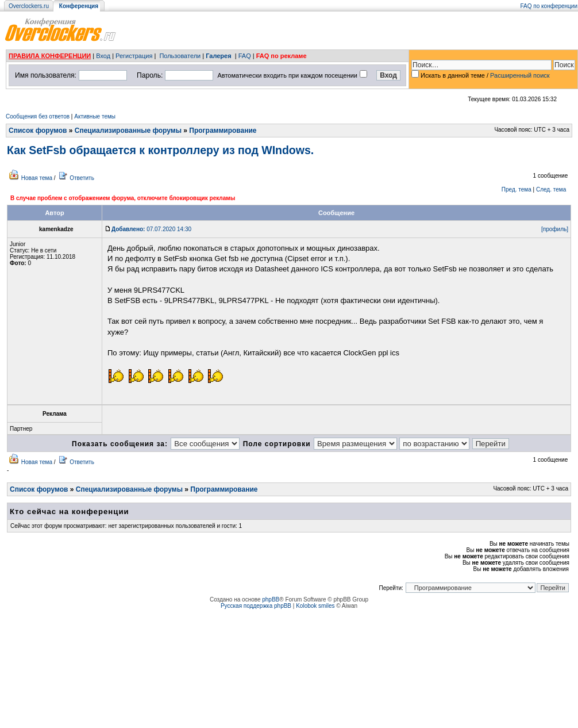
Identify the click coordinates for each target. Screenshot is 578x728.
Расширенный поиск (520, 75)
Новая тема (37, 178)
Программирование (223, 131)
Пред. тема (517, 189)
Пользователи (180, 56)
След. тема (551, 189)
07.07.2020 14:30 (151, 229)
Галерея (218, 56)
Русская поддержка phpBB (256, 606)
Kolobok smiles (315, 606)
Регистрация (134, 56)
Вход (103, 56)
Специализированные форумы (128, 131)
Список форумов (38, 131)
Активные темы (95, 116)
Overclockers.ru (29, 6)
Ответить (82, 178)
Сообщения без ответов (38, 116)
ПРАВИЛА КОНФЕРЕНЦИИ (50, 56)
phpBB (271, 599)
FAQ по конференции (549, 6)
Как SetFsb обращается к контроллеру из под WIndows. (160, 150)
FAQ (245, 56)
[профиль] (555, 229)
